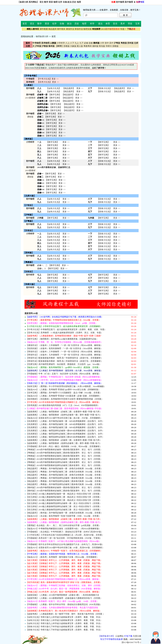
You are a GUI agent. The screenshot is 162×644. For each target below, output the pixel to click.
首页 (25, 24)
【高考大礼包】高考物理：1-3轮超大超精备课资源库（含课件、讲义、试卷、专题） (65, 333)
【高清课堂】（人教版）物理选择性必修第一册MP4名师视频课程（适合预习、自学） (65, 431)
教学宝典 (55, 95)
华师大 (109, 46)
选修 (91, 43)
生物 (65, 2)
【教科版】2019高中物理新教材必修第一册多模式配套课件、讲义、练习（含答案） (64, 487)
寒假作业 (79, 29)
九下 (81, 43)
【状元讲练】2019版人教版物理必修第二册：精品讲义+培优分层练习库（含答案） (64, 497)
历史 (74, 2)
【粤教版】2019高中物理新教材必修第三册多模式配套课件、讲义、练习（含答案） (64, 456)
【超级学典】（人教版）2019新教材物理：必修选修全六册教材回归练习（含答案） (64, 598)
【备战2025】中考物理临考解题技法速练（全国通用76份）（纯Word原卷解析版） (63, 529)
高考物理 (30, 82)
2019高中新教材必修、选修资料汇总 (54, 167)
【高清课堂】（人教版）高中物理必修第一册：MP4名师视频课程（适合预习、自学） (65, 421)
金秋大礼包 (54, 88)
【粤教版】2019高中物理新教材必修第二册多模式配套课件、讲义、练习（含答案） (64, 453)
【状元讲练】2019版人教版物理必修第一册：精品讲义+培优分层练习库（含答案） (64, 494)
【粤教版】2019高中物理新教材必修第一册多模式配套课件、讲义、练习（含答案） (64, 450)
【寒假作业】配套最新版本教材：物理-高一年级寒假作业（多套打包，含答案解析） (64, 358)
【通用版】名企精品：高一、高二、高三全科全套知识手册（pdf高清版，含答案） (64, 525)
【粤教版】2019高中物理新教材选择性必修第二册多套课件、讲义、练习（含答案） (64, 462)
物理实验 (87, 29)
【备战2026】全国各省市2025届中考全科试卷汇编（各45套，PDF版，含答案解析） (64, 418)
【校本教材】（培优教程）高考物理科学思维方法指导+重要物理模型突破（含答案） (65, 399)
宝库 (137, 24)
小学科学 (61, 43)
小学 (102, 43)
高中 (111, 43)
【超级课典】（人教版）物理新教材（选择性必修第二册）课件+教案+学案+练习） (64, 443)
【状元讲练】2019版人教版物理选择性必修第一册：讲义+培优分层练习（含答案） (64, 503)
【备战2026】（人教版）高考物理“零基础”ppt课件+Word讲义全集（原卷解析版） (63, 389)
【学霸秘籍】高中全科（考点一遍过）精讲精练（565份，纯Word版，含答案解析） (64, 446)
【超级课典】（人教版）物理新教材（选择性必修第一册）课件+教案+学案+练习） (64, 415)
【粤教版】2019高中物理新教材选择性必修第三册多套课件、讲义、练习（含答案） (64, 465)
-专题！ (114, 29)
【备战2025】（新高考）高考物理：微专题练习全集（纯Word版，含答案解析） (62, 557)
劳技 (130, 24)
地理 (79, 2)
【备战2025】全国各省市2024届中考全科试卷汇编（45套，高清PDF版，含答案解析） (65, 548)
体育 (108, 24)
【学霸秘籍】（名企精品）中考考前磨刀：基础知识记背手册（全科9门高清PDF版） (65, 532)
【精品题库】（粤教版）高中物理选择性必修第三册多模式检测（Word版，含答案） (64, 484)
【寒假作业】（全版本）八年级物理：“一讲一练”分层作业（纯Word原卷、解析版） (64, 352)
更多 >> (55, 79)
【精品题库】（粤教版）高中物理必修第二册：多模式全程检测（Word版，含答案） (64, 472)
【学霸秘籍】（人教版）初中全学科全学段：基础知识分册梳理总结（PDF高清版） (64, 604)
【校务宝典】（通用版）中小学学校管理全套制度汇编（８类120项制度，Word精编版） (66, 386)
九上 (77, 43)
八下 (72, 43)
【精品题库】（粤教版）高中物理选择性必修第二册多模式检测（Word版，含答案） (64, 481)
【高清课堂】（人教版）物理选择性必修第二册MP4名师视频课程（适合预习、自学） (65, 434)
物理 (56, 2)
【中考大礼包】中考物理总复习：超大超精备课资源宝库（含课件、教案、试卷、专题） (66, 329)
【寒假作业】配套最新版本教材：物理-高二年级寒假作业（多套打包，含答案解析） (64, 361)
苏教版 (67, 46)
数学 (46, 2)
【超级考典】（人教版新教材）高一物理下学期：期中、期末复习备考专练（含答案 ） (65, 614)
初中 (107, 43)
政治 (69, 2)
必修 (86, 43)
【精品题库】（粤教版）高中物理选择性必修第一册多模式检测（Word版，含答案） (64, 478)
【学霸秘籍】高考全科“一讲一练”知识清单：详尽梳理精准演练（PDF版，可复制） (64, 538)
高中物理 (129, 2)
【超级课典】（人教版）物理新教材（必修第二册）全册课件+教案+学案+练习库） (64, 412)
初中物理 (120, 2)
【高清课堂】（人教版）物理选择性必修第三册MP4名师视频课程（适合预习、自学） (65, 437)
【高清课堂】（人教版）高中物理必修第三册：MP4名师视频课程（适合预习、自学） (65, 427)
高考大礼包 (44, 82)
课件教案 (44, 29)
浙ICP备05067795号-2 (131, 642)
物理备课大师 (42, 36)
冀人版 (80, 46)
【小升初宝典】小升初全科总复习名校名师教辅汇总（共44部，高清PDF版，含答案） (65, 535)
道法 (100, 24)
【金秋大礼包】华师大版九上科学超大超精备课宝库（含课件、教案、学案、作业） (64, 623)
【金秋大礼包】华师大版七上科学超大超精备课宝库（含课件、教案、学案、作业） (64, 617)
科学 (92, 24)
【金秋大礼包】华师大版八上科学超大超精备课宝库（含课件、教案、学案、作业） (64, 620)
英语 (51, 2)
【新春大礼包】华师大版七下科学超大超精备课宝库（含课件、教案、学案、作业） (64, 627)
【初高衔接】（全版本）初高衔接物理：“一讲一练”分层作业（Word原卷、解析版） (64, 348)
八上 (68, 43)
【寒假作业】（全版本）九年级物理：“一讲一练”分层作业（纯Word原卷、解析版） (64, 355)
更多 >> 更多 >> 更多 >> (66, 278)
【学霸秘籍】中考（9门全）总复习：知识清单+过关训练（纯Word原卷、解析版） (63, 374)
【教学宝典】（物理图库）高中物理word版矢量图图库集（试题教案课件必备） (62, 339)
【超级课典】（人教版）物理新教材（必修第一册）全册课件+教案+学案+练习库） (64, 440)
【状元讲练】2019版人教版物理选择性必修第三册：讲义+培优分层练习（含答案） (64, 510)
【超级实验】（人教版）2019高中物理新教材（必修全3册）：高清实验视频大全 (63, 595)
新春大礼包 (104, 88)
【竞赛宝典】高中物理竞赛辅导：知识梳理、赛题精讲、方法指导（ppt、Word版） (64, 364)
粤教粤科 (88, 46)
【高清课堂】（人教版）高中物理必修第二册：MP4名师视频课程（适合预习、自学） (65, 424)
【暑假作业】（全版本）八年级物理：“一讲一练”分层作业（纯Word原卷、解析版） (64, 345)
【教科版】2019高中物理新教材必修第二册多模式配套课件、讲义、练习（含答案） (64, 491)
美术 (123, 24)
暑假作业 (70, 29)
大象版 (73, 46)
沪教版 (29, 205)
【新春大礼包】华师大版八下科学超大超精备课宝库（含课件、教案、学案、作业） (64, 630)
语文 (42, 2)
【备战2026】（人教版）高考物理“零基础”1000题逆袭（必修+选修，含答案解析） (64, 396)
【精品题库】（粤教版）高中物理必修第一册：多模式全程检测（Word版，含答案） (64, 469)
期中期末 (61, 29)
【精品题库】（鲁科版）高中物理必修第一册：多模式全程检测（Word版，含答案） (64, 513)
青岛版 (102, 46)
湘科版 (95, 46)
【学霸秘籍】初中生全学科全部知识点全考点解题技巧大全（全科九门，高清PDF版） (65, 544)
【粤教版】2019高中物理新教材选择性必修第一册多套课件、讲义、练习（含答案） (64, 459)
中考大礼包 (44, 79)
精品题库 (53, 29)
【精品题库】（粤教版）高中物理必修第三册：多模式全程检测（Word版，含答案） (64, 475)
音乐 (115, 24)
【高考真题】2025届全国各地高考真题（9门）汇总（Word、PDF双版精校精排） (63, 405)
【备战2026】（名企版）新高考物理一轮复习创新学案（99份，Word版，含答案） (63, 516)
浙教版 (115, 46)
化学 (60, 2)
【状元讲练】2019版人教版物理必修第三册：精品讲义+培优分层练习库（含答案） (64, 500)
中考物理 (30, 79)
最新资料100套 (31, 313)
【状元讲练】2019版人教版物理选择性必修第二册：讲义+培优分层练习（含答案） (64, 506)
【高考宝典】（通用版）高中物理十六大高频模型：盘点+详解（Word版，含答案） (64, 393)
